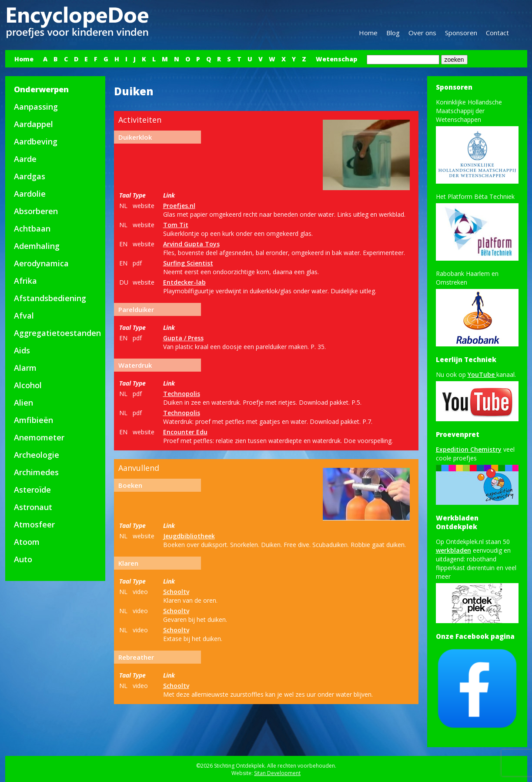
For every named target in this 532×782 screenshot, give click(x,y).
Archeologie (37, 455)
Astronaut (33, 507)
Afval (24, 315)
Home (368, 33)
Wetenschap (336, 59)
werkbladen (453, 550)
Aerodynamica (41, 263)
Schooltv (176, 592)
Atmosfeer (34, 524)
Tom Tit (176, 225)
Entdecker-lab (184, 282)
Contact (497, 33)
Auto (23, 559)
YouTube (482, 374)
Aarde (25, 159)
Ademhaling (37, 246)
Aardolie (30, 194)
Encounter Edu (185, 432)
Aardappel (33, 124)
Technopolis (182, 394)
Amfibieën (33, 420)
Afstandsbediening (50, 298)
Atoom (27, 542)
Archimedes (36, 472)
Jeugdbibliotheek (189, 536)
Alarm (25, 368)
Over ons (422, 33)
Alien (23, 403)
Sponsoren (461, 33)
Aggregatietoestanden (57, 333)
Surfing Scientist (188, 263)
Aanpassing (36, 107)
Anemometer (39, 437)
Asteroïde (32, 490)
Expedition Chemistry (469, 449)
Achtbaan (32, 228)
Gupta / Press (183, 338)
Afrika (25, 281)
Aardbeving (36, 141)
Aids (22, 350)
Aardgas (30, 176)
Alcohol (28, 385)
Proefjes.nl (179, 206)
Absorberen (36, 211)
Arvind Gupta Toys (191, 244)
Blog (393, 33)
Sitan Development (277, 773)
